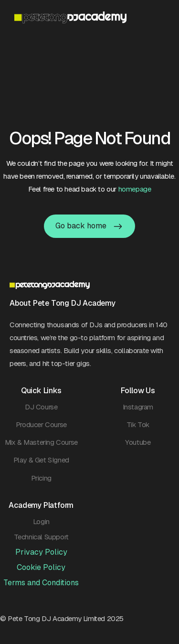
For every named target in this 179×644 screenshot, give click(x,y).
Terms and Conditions (41, 583)
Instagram (138, 407)
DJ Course (41, 407)
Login (41, 521)
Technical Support (41, 537)
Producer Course (41, 424)
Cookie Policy (41, 567)
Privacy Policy (41, 552)
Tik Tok (138, 424)
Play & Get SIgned (41, 460)
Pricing (41, 478)
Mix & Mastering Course (41, 442)
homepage (135, 189)
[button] (160, 17)
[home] (84, 17)
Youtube (138, 442)
